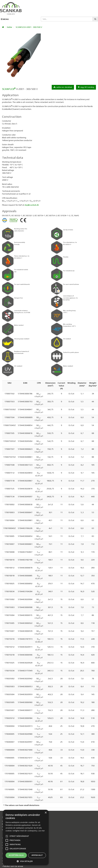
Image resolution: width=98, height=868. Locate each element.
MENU (5, 19)
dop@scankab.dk (32, 205)
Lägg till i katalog (86, 87)
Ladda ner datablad (63, 87)
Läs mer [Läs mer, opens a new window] (68, 831)
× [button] (92, 821)
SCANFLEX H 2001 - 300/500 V (29, 27)
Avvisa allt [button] (72, 855)
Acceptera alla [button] (28, 855)
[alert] (49, 842)
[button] (49, 861)
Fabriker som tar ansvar (13, 866)
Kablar (10, 27)
